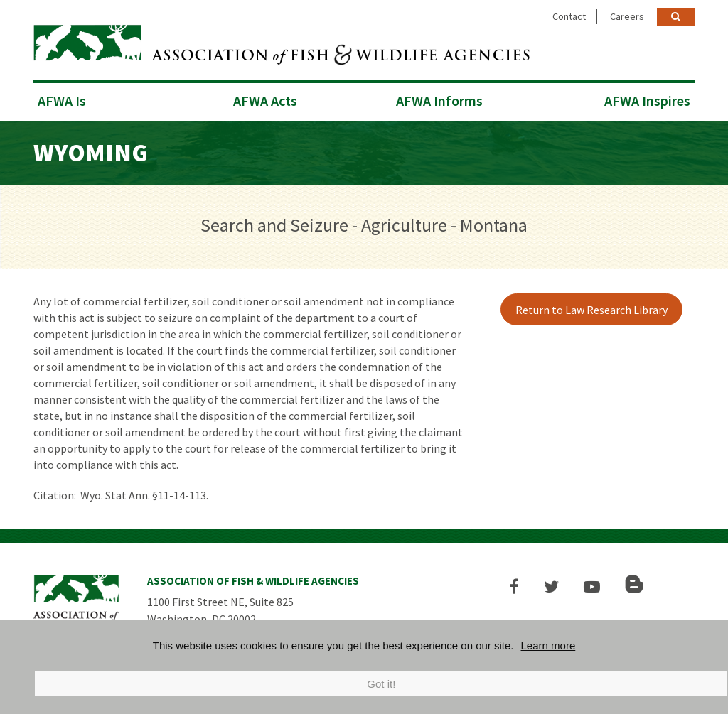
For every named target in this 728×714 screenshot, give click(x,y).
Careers (627, 16)
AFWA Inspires (647, 101)
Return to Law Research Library (591, 310)
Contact (569, 16)
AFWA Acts (265, 101)
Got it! (381, 684)
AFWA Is (62, 101)
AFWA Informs (439, 101)
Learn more (548, 645)
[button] (514, 586)
